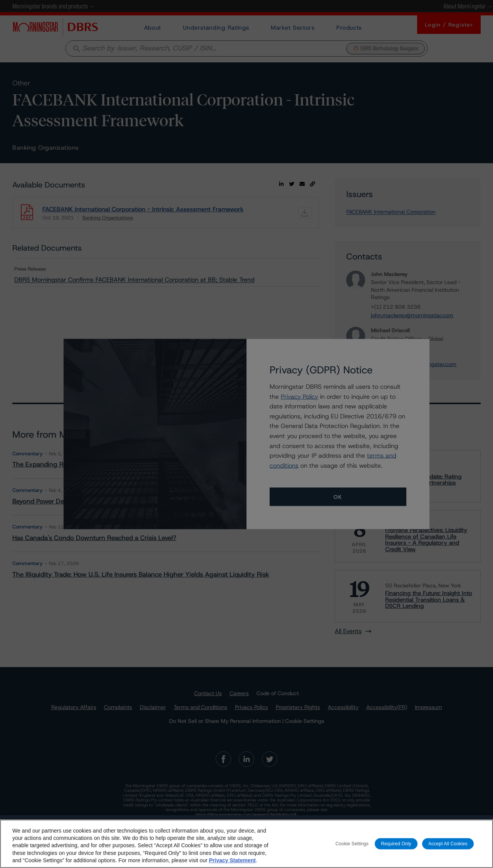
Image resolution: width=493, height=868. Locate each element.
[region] (246, 844)
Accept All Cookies (448, 843)
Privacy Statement (232, 860)
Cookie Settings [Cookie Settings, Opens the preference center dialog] (352, 843)
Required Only (396, 843)
